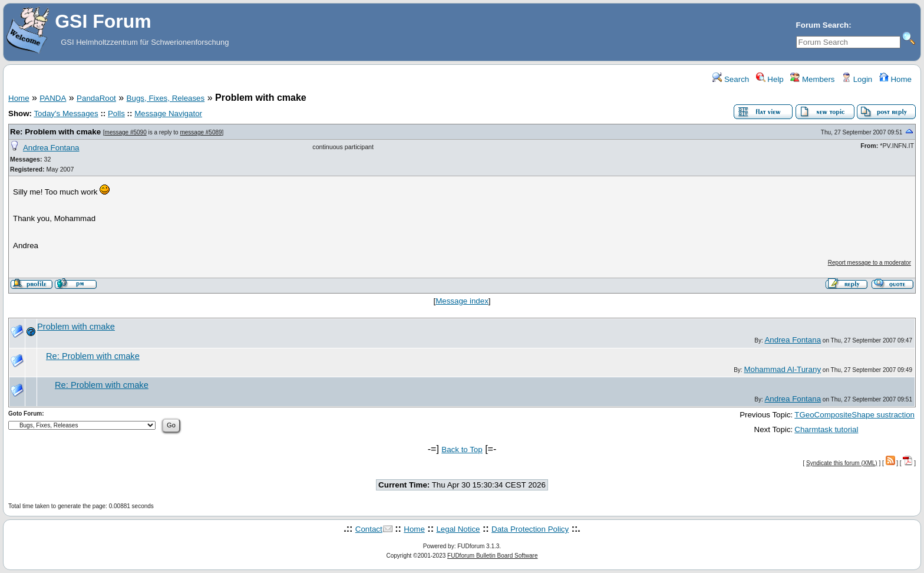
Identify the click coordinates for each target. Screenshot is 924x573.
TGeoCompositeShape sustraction (854, 415)
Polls (116, 113)
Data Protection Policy (530, 529)
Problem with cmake (76, 327)
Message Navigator (168, 113)
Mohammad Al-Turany (782, 369)
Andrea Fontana (51, 148)
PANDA (53, 98)
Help (770, 79)
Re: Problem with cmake (55, 132)
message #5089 (201, 132)
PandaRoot (96, 98)
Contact (369, 529)
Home (895, 79)
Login (857, 79)
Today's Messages (66, 113)
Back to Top (462, 449)
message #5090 (126, 132)
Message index (462, 301)
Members (812, 79)
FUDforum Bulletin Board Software (492, 556)
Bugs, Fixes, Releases (166, 98)
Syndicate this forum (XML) (842, 463)
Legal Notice (458, 529)
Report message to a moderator (869, 263)
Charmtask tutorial (826, 429)
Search (731, 79)
